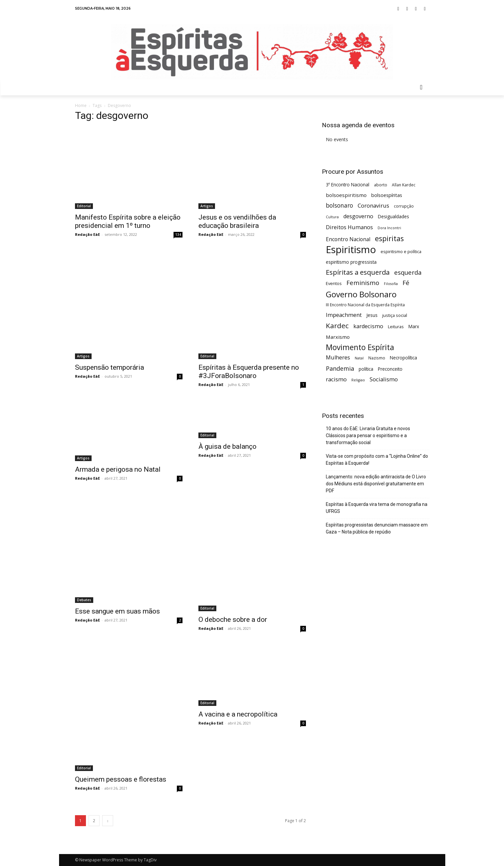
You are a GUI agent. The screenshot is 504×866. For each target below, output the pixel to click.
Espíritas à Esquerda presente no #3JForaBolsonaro (249, 372)
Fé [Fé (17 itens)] (406, 283)
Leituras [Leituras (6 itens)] (396, 327)
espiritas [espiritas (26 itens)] (389, 238)
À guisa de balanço (227, 446)
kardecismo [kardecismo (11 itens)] (368, 326)
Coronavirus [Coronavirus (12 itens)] (373, 205)
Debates (84, 600)
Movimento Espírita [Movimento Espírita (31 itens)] (360, 347)
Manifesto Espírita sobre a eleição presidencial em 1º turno (128, 221)
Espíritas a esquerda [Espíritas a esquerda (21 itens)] (358, 272)
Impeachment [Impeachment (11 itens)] (344, 315)
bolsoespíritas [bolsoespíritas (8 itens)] (387, 195)
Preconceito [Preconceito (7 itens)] (390, 369)
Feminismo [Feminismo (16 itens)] (363, 283)
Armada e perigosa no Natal (118, 469)
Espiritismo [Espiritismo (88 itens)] (351, 250)
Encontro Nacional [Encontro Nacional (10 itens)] (348, 239)
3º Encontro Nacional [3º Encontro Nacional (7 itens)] (348, 185)
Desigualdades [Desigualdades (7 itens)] (394, 216)
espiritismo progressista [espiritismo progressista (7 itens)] (351, 262)
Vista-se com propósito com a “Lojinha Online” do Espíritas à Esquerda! (377, 460)
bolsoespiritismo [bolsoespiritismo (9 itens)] (346, 195)
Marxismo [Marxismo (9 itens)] (338, 337)
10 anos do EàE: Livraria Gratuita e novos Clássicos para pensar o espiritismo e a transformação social (368, 435)
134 (178, 235)
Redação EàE (87, 234)
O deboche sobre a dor (233, 620)
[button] (421, 87)
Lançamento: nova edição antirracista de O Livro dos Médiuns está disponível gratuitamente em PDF (376, 484)
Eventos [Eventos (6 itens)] (334, 283)
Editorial (84, 206)
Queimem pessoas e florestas (121, 779)
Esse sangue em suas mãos (117, 611)
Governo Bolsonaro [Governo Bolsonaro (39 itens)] (361, 294)
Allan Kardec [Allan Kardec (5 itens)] (404, 185)
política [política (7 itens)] (366, 369)
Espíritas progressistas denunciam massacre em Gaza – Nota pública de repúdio (377, 528)
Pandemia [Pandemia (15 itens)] (340, 369)
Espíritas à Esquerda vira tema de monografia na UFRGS (377, 508)
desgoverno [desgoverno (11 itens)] (358, 216)
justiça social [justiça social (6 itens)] (395, 315)
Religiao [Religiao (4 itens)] (358, 380)
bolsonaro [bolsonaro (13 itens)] (339, 205)
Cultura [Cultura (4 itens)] (332, 217)
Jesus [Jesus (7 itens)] (372, 315)
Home (81, 105)
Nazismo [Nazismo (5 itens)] (377, 358)
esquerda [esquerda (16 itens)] (408, 272)
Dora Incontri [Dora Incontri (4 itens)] (389, 228)
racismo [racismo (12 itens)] (336, 379)
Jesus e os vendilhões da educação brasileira (237, 221)
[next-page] (108, 821)
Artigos (207, 206)
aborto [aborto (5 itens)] (381, 185)
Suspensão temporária (109, 367)
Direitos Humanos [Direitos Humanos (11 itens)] (349, 227)
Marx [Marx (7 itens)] (414, 326)
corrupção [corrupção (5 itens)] (404, 206)
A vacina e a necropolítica (238, 714)
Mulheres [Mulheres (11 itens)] (338, 358)
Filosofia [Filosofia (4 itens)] (391, 284)
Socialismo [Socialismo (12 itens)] (384, 379)
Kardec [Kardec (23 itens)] (337, 326)
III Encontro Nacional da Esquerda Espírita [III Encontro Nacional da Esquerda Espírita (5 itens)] (365, 305)
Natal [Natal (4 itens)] (359, 358)
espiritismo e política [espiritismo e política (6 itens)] (401, 251)
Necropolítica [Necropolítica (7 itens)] (403, 358)
